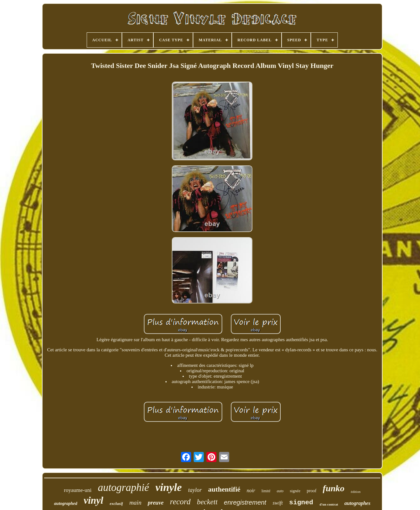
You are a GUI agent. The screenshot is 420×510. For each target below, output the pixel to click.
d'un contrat (329, 504)
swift (278, 503)
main (135, 503)
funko (334, 488)
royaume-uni (78, 490)
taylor (195, 490)
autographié (123, 487)
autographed (66, 503)
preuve (156, 503)
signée (295, 491)
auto (280, 491)
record (180, 502)
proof (311, 491)
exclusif (116, 503)
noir (251, 490)
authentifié (224, 489)
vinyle (169, 487)
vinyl (93, 500)
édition (356, 492)
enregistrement (245, 502)
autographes (357, 503)
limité (266, 491)
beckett (207, 502)
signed (301, 503)
